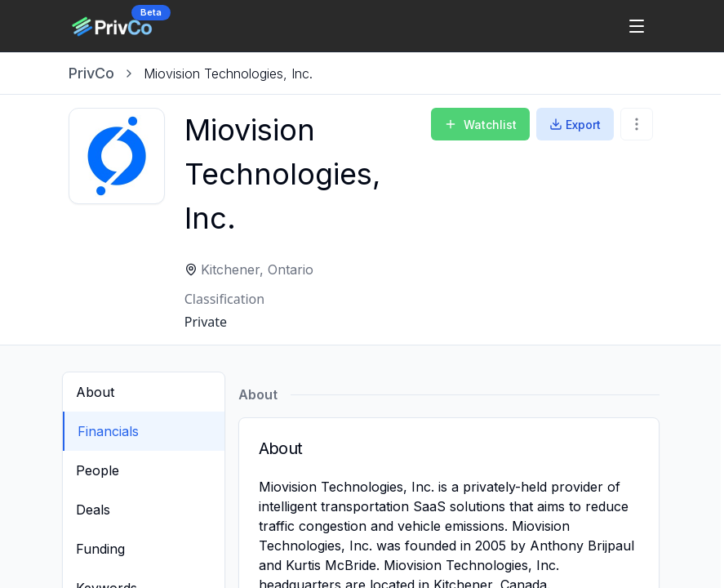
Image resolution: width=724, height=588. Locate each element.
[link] (228, 73)
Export (575, 125)
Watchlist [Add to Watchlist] (480, 125)
